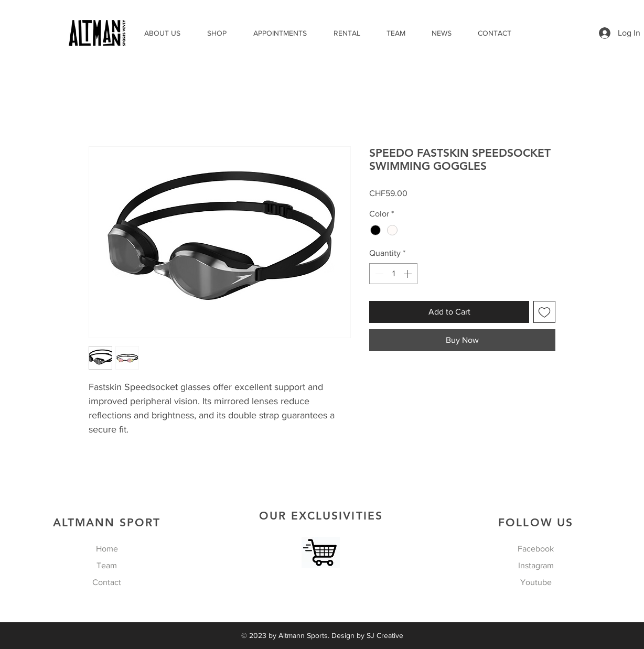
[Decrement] (378, 274)
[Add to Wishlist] (544, 312)
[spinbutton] (393, 274)
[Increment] (409, 274)
